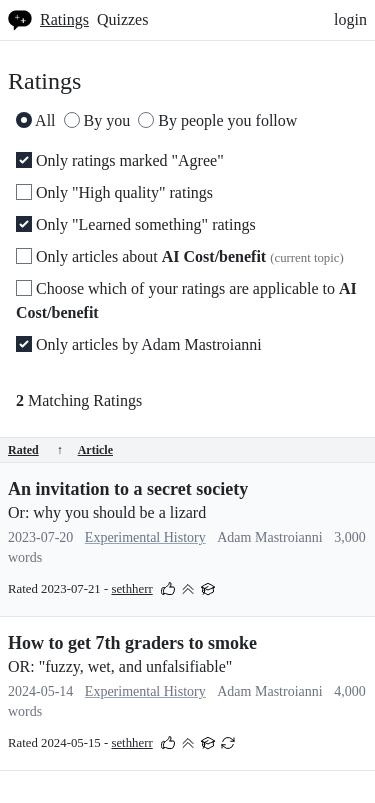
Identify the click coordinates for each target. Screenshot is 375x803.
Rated (35, 450)
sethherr (131, 589)
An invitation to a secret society (128, 489)
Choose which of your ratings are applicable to (186, 300)
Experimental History (145, 537)
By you (97, 120)
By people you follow (217, 120)
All (36, 120)
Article (95, 450)
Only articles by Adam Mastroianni (139, 344)
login (350, 19)
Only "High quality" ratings (114, 192)
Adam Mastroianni (269, 537)
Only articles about (180, 256)
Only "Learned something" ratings (136, 224)
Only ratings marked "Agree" (120, 160)
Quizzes (123, 19)
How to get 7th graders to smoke (132, 643)
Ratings (64, 19)
